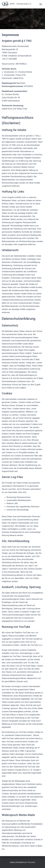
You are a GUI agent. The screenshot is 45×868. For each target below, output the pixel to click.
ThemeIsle (31, 862)
